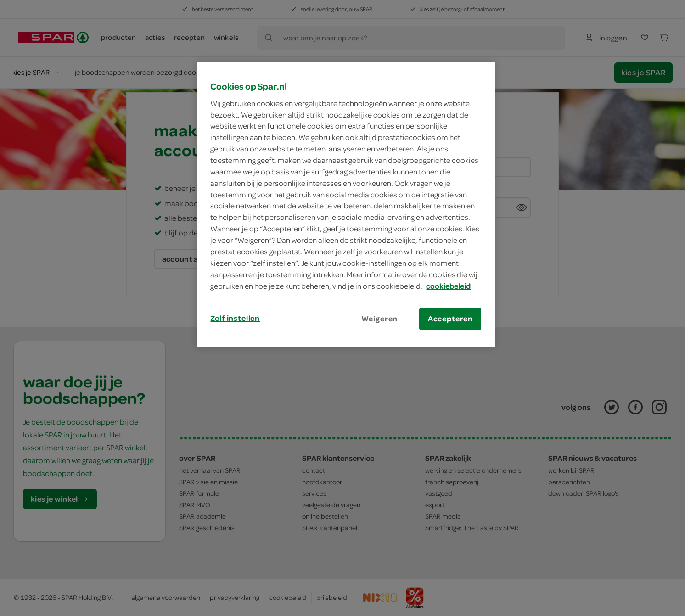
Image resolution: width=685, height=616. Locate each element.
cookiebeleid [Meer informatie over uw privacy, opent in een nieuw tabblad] (448, 286)
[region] (346, 204)
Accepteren (450, 319)
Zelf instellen (235, 318)
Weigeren (380, 319)
